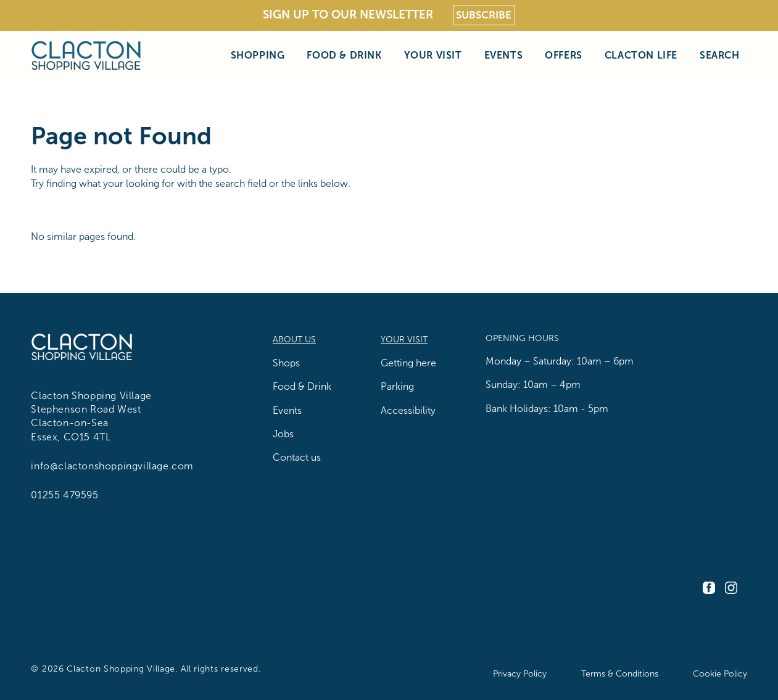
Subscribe (484, 15)
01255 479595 (64, 495)
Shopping (258, 55)
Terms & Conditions (620, 674)
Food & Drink (344, 55)
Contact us (297, 457)
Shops (286, 363)
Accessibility (408, 410)
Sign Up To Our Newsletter (348, 14)
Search (720, 55)
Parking (397, 386)
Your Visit (433, 55)
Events (504, 55)
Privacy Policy (520, 674)
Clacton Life (641, 55)
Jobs (283, 434)
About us (294, 340)
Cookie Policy (720, 674)
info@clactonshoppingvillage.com (112, 466)
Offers (564, 55)
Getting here (408, 363)
